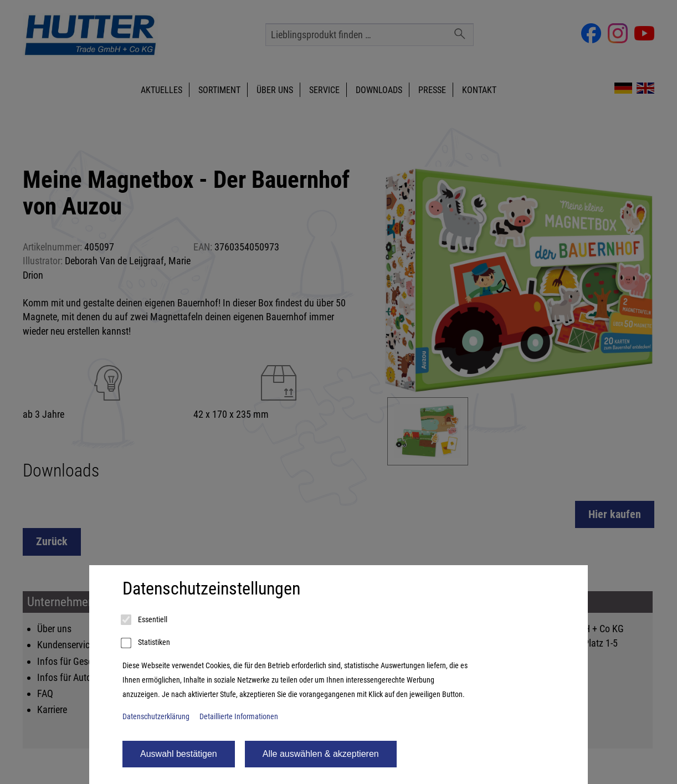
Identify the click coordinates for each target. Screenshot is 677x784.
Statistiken (146, 643)
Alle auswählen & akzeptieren (321, 754)
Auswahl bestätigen (179, 754)
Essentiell (145, 620)
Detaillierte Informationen (239, 717)
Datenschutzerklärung (156, 717)
